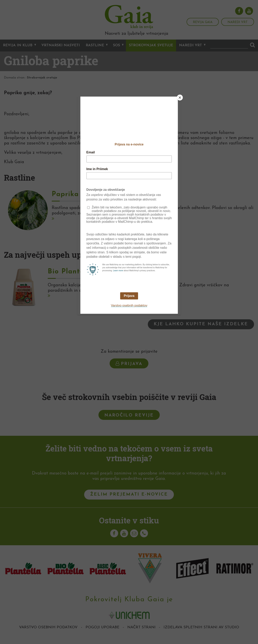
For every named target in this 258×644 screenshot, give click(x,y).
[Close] (180, 98)
